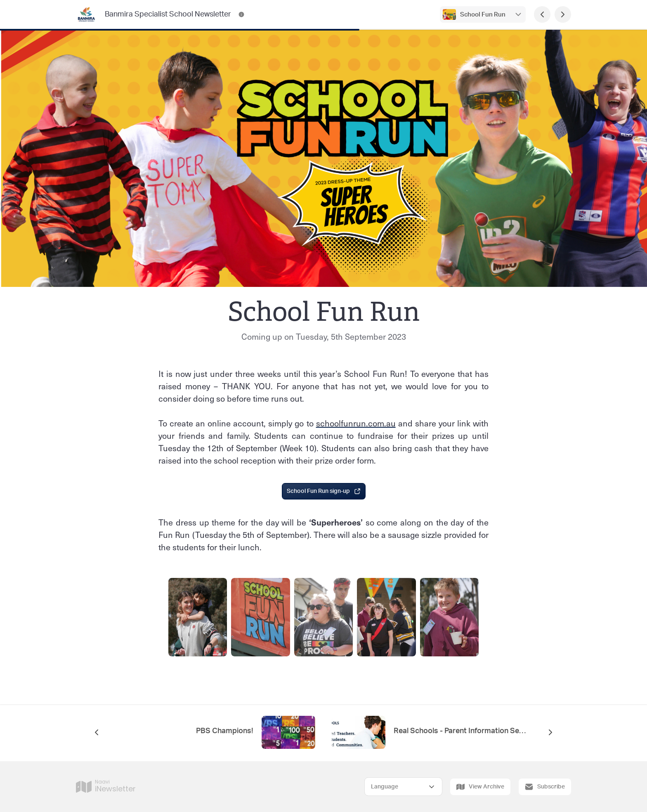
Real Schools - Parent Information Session (460, 731)
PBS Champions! (225, 731)
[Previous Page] (542, 14)
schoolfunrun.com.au (356, 423)
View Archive (480, 787)
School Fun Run (483, 15)
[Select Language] (403, 787)
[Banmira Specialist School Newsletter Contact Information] (241, 14)
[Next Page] (563, 14)
